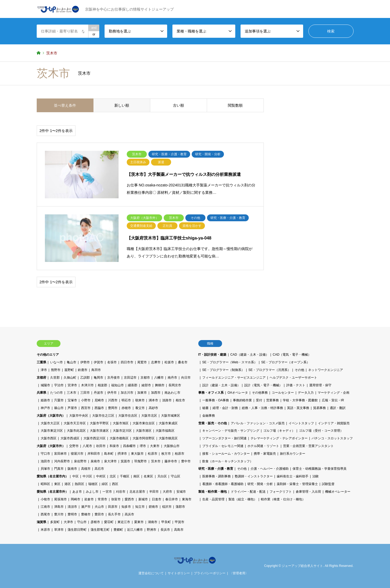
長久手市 (114, 514)
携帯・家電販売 (265, 454)
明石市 (126, 400)
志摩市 (156, 362)
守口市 (45, 454)
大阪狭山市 (172, 446)
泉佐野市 (80, 461)
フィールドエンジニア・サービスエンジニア (234, 378)
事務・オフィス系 (211, 393)
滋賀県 (41, 522)
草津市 (59, 530)
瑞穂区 (93, 484)
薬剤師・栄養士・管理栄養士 (297, 484)
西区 (115, 484)
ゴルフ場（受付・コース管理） (321, 431)
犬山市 (99, 507)
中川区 (87, 476)
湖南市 (153, 522)
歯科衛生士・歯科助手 (293, 476)
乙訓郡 (85, 378)
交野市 (74, 446)
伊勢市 (85, 362)
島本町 (109, 454)
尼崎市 (99, 400)
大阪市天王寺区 (75, 423)
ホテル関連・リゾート (263, 446)
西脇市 (99, 408)
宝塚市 (72, 400)
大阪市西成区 (70, 438)
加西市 (156, 393)
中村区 (101, 476)
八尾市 (87, 446)
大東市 (155, 446)
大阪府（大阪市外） (51, 446)
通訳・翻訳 (338, 408)
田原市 (113, 507)
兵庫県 (41, 393)
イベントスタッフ (301, 423)
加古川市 (127, 393)
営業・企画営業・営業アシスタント (308, 446)
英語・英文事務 (298, 408)
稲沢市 (167, 507)
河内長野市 (62, 461)
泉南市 (95, 461)
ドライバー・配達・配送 (248, 492)
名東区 (148, 476)
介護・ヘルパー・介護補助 (270, 469)
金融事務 (209, 416)
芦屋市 (72, 408)
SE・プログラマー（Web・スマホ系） (230, 362)
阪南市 (72, 469)
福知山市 (118, 385)
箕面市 (125, 461)
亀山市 (72, 362)
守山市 (82, 522)
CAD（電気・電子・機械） (292, 355)
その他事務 (260, 393)
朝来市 (140, 400)
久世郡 (55, 378)
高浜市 (129, 514)
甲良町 (166, 522)
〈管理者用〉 (239, 573)
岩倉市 (89, 499)
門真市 (59, 469)
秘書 (205, 408)
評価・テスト (296, 385)
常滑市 (102, 499)
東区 (57, 484)
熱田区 (79, 484)
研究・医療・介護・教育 (216, 469)
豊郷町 (118, 530)
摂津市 (122, 454)
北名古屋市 (137, 492)
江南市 (45, 507)
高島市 (179, 530)
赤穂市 (126, 408)
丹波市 (98, 393)
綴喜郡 (133, 385)
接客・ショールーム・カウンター (226, 454)
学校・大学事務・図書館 (300, 400)
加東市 (142, 393)
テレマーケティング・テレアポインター (279, 438)
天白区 (162, 476)
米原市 (45, 530)
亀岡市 (98, 378)
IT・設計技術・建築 (212, 355)
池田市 (45, 461)
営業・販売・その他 (213, 423)
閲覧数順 (235, 105)
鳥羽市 (96, 370)
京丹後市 (114, 378)
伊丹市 (112, 393)
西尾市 (45, 514)
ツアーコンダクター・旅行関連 (224, 438)
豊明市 (72, 514)
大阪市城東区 (171, 416)
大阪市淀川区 (122, 431)
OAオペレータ (238, 393)
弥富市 (116, 499)
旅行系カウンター (293, 454)
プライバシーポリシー (210, 573)
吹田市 (101, 446)
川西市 (113, 400)
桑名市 (183, 362)
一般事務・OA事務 (216, 400)
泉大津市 (110, 461)
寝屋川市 (77, 454)
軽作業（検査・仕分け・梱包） (283, 499)
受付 (259, 400)
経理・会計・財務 (225, 408)
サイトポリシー (179, 573)
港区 (68, 484)
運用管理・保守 (320, 385)
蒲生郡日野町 (77, 530)
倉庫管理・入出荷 (308, 492)
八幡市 (159, 378)
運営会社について (151, 573)
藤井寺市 (171, 461)
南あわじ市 (172, 393)
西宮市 (86, 408)
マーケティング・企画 (333, 393)
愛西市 (129, 499)
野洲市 (152, 530)
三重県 (41, 362)
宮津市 (72, 385)
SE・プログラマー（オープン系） (285, 362)
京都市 (145, 378)
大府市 (167, 492)
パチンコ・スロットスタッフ (332, 438)
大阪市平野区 (99, 423)
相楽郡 (102, 385)
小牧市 (45, 499)
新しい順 (122, 105)
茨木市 (156, 461)
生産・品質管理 (213, 499)
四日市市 (127, 362)
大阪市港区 (144, 431)
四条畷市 (129, 446)
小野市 (86, 400)
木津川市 (87, 385)
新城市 (143, 499)
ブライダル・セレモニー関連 (223, 446)
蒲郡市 (180, 507)
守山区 (176, 476)
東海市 (187, 499)
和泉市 (114, 446)
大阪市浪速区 (99, 431)
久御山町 (70, 378)
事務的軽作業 (242, 400)
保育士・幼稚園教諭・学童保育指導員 (319, 469)
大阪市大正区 (50, 423)
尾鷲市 (142, 362)
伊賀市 (98, 362)
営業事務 (272, 400)
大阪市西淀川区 (95, 438)
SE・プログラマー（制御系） (223, 370)
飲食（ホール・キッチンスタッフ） (228, 461)
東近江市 (124, 522)
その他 (299, 370)
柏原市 (180, 454)
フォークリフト (281, 492)
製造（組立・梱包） (243, 499)
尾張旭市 (60, 499)
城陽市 (45, 385)
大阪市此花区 (76, 431)
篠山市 (59, 408)
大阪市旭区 (121, 423)
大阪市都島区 (119, 438)
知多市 (126, 507)
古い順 (178, 105)
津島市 (59, 507)
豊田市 (99, 514)
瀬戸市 (86, 507)
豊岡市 (113, 408)
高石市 (99, 469)
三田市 (85, 393)
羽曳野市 (140, 461)
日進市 (157, 499)
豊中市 (186, 461)
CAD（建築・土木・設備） (249, 355)
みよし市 (92, 492)
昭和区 (45, 484)
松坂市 (169, 362)
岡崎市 (76, 499)
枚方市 (166, 454)
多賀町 (55, 522)
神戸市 (45, 408)
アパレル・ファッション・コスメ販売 (258, 423)
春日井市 (172, 499)
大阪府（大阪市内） (51, 416)
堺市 (143, 446)
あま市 (77, 492)
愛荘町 (109, 522)
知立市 (140, 507)
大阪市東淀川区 (52, 431)
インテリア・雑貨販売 (334, 423)
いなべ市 (57, 362)
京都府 (41, 378)
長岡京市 (175, 385)
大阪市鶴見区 (168, 438)
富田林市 (60, 454)
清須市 (72, 507)
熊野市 (56, 370)
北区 (113, 476)
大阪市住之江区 (103, 416)
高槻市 (86, 469)
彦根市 (95, 522)
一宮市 (107, 492)
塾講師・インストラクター (254, 476)
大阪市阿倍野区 (144, 438)
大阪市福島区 (165, 431)
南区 (137, 476)
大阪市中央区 (79, 416)
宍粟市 (59, 400)
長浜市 (165, 530)
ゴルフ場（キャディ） (279, 431)
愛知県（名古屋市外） (53, 492)
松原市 (153, 454)
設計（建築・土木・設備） (221, 385)
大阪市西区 (49, 438)
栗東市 (139, 522)
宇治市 (59, 385)
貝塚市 (45, 469)
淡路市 (167, 400)
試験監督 (328, 484)
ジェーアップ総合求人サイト (302, 566)
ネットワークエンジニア (326, 370)
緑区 (105, 484)
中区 (76, 476)
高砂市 (153, 408)
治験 (316, 476)
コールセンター (283, 393)
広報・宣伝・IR (333, 400)
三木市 (72, 393)
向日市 (186, 378)
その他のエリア (48, 355)
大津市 (68, 522)
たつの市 (57, 393)
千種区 (125, 476)
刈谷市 (121, 492)
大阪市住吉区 (128, 416)
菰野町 (69, 370)
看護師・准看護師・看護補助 (223, 484)
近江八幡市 (135, 530)
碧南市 (153, 507)
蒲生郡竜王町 (100, 530)
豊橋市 (86, 514)
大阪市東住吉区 (144, 423)
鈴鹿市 (83, 370)
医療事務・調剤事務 (217, 476)
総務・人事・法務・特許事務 (262, 408)
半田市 (154, 492)
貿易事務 (319, 408)
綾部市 (146, 385)
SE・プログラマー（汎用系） (270, 370)
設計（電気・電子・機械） (263, 385)
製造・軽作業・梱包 (213, 492)
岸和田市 (94, 454)
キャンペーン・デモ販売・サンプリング (231, 431)
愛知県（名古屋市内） (53, 476)
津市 (44, 370)
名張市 (112, 362)
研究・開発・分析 (260, 484)
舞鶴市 (160, 385)
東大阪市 (137, 454)
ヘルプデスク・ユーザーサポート (293, 378)
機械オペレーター (338, 492)
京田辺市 (130, 378)
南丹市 (172, 378)
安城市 (181, 492)
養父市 (140, 408)
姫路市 (45, 400)
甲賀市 (180, 522)
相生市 (180, 400)
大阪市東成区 (168, 423)
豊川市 (59, 514)
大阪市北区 (149, 416)
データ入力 (306, 393)
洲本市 (153, 400)
